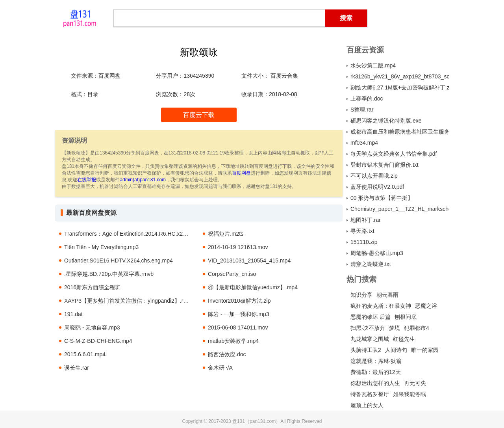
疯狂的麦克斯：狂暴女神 (381, 306)
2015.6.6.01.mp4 (85, 354)
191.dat (73, 314)
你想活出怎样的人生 (375, 383)
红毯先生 (404, 339)
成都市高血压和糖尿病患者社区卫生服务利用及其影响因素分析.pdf (400, 132)
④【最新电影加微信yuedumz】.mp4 (253, 287)
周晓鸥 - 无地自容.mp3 (92, 328)
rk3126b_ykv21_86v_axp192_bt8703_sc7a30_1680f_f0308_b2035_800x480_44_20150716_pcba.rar (400, 76)
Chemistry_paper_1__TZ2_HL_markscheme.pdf (400, 209)
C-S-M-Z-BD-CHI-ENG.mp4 (98, 341)
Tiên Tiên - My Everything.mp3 (101, 247)
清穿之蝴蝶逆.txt (371, 264)
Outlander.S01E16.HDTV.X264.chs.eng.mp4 (119, 261)
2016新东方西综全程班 (92, 287)
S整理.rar (362, 110)
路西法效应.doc (227, 354)
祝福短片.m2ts (226, 234)
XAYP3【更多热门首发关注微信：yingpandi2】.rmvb (129, 301)
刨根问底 (406, 317)
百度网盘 (241, 173)
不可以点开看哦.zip (374, 176)
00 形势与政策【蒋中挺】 (382, 198)
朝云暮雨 (387, 295)
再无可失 (415, 383)
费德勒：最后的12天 (376, 372)
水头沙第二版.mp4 (373, 65)
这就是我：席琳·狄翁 (376, 361)
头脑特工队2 (366, 350)
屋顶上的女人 (367, 405)
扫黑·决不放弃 (368, 328)
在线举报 (87, 180)
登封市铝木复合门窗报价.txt (384, 165)
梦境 (395, 328)
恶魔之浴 (426, 306)
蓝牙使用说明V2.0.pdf (377, 187)
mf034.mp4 (364, 143)
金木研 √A (220, 368)
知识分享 (361, 295)
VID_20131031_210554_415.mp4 (249, 261)
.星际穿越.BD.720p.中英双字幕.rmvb (109, 274)
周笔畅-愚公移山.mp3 (377, 253)
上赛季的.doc (367, 99)
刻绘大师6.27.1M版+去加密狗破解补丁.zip (400, 87)
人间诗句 (396, 350)
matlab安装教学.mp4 (233, 341)
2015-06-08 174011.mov (238, 328)
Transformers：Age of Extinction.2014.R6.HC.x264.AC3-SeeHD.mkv (148, 234)
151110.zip (364, 242)
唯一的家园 (425, 350)
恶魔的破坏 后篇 (371, 317)
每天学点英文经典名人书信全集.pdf (394, 154)
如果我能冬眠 (409, 394)
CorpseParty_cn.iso (232, 274)
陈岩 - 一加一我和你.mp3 (239, 314)
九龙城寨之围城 (370, 339)
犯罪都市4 (417, 328)
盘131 (80, 18)
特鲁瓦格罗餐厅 (370, 394)
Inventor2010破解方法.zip (239, 301)
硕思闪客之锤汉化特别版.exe (386, 121)
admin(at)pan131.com (143, 180)
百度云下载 (199, 115)
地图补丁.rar (366, 220)
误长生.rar (77, 368)
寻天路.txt (362, 231)
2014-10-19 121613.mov (238, 247)
